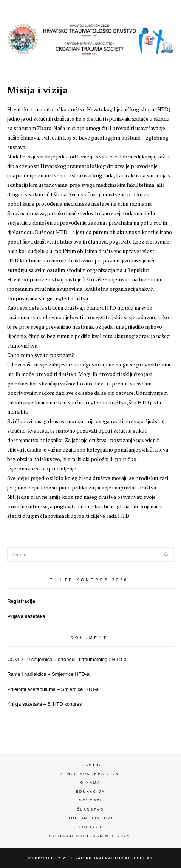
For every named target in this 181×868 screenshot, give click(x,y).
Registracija (21, 601)
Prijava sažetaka (26, 616)
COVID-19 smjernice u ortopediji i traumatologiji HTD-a (67, 659)
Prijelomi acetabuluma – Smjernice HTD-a (53, 689)
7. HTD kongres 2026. (90, 774)
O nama (91, 783)
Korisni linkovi (90, 818)
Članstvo (90, 809)
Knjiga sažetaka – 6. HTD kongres (44, 704)
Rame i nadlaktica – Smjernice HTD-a (48, 674)
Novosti (91, 800)
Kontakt (90, 827)
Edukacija (91, 792)
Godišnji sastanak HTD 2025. (90, 836)
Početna (90, 765)
